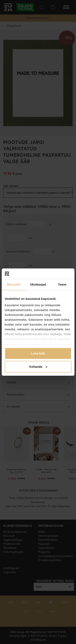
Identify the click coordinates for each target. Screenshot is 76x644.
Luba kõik (38, 353)
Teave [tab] (62, 284)
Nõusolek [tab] (14, 284)
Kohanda (38, 367)
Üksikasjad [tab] (38, 284)
